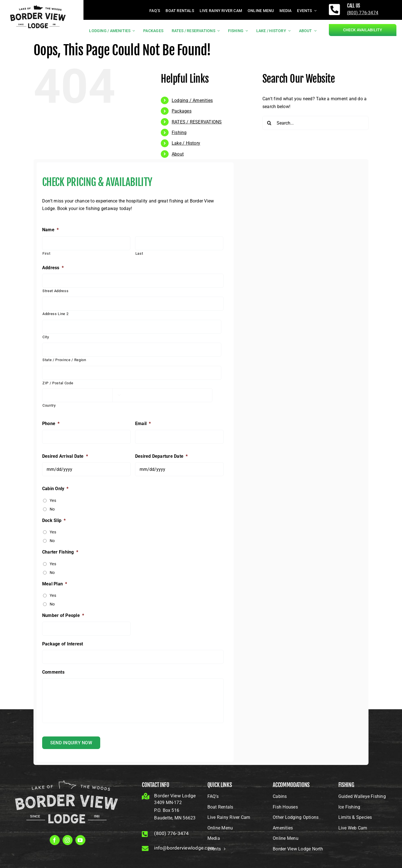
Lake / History (186, 143)
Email (143, 424)
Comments (53, 672)
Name (50, 230)
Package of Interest (63, 644)
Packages (182, 111)
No (52, 509)
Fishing (179, 133)
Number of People (63, 615)
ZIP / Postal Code (58, 383)
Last (139, 253)
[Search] (269, 123)
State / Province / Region (64, 360)
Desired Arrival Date (65, 456)
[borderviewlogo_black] (38, 5)
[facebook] (55, 840)
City (46, 337)
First (46, 253)
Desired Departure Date (161, 456)
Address (53, 268)
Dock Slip (54, 520)
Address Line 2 (55, 314)
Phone (51, 424)
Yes (53, 500)
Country (49, 405)
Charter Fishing (60, 552)
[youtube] (80, 840)
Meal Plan (55, 584)
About (178, 154)
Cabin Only (55, 489)
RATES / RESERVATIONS (197, 122)
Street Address (55, 291)
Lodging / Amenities (192, 100)
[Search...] (315, 123)
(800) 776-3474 (363, 13)
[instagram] (68, 840)
